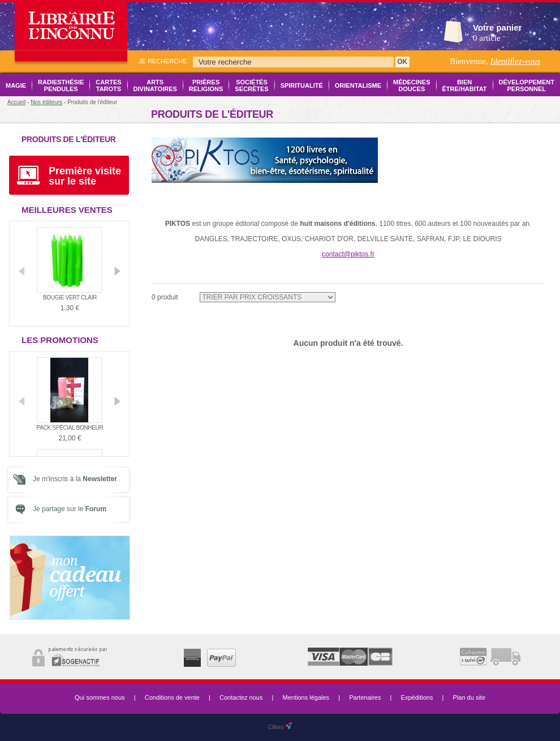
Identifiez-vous (515, 61)
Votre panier (497, 27)
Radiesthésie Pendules (61, 85)
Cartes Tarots (108, 85)
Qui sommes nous (100, 697)
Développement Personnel (527, 85)
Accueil (16, 102)
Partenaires (365, 697)
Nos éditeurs (46, 102)
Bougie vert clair (70, 297)
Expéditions (417, 697)
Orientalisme (358, 85)
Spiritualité (302, 85)
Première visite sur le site (85, 176)
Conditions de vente (172, 697)
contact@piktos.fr (348, 254)
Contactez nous (241, 697)
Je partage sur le (70, 509)
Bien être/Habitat (465, 85)
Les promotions (60, 340)
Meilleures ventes (67, 210)
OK (402, 62)
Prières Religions (206, 85)
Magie (16, 85)
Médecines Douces (412, 85)
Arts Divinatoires (155, 85)
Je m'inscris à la (75, 479)
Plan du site (469, 697)
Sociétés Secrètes (251, 85)
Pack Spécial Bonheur (70, 428)
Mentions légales (306, 697)
